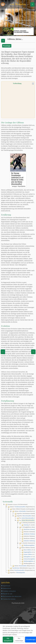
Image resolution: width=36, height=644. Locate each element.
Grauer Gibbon (28, 555)
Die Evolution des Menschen (11, 597)
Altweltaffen (22, 511)
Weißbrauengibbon (29, 545)
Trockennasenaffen (20, 507)
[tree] (18, 539)
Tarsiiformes (16, 568)
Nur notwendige (19, 640)
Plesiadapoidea (21, 573)
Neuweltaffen (23, 566)
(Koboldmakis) (22, 568)
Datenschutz (6, 589)
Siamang (26, 525)
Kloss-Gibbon (27, 550)
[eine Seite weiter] (33, 352)
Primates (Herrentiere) (16, 505)
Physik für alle (7, 594)
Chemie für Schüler (8, 599)
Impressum (6, 586)
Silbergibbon (27, 557)
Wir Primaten (18, 4)
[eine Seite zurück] (3, 352)
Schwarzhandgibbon (29, 559)
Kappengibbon (28, 552)
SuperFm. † (16, 573)
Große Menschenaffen (28, 518)
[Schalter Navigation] (32, 4)
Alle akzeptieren (8, 640)
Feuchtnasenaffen (19, 570)
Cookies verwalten (8, 591)
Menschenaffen (27, 516)
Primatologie (7, 46)
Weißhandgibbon (29, 561)
